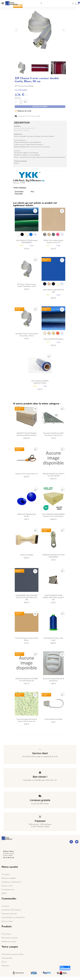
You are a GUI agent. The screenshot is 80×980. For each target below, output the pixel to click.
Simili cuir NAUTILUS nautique (53, 339)
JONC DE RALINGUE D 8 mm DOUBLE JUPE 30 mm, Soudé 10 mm (53, 598)
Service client (40, 753)
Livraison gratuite (40, 800)
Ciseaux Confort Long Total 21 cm (27, 474)
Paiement (40, 821)
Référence (16, 183)
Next (64, 30)
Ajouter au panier (40, 107)
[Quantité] (17, 102)
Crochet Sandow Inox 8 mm (53, 719)
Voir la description (21, 90)
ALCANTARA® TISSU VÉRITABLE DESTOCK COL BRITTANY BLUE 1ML (27, 598)
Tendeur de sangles (27, 555)
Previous (16, 30)
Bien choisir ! (40, 777)
